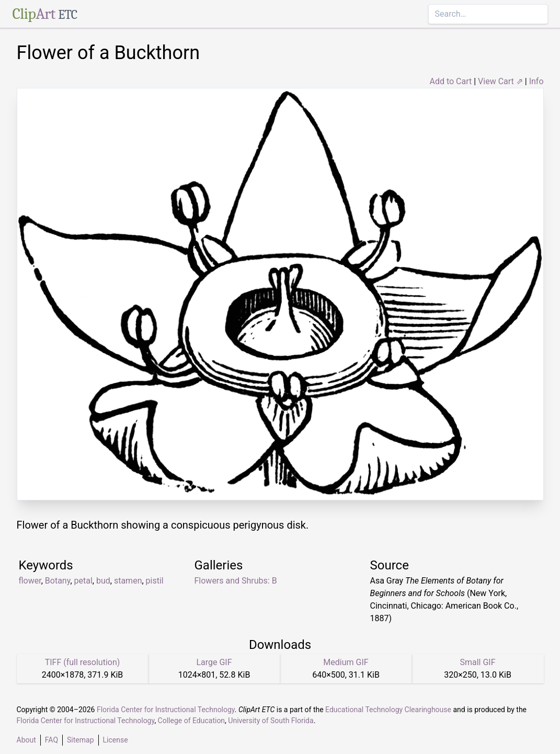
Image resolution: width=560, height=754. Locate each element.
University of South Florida (271, 721)
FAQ (52, 740)
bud (103, 581)
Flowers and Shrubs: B (236, 581)
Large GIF (214, 662)
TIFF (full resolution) (83, 662)
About (26, 740)
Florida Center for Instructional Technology (166, 710)
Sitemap (80, 740)
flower (30, 581)
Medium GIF (346, 662)
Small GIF (477, 662)
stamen (128, 581)
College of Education (192, 721)
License (116, 740)
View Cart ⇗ (500, 81)
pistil (155, 581)
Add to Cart (450, 81)
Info (536, 81)
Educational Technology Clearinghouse (388, 710)
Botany (58, 581)
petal (83, 581)
